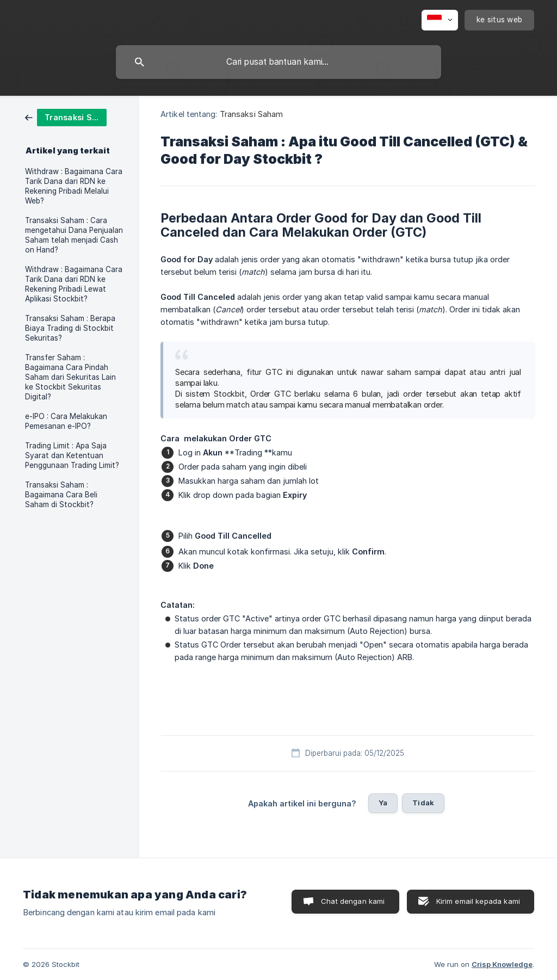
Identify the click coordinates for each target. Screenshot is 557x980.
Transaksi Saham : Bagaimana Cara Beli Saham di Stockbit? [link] (61, 495)
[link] (66, 117)
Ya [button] (383, 803)
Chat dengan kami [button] (353, 901)
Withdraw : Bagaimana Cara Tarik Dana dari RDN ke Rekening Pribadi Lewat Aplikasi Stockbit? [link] (74, 284)
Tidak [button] (423, 803)
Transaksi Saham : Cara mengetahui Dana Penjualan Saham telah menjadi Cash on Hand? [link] (74, 235)
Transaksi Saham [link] (252, 114)
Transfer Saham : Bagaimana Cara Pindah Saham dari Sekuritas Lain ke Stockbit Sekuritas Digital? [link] (70, 377)
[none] (440, 20)
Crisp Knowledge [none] (502, 964)
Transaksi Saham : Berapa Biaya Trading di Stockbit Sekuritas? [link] (70, 328)
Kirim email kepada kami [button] (478, 901)
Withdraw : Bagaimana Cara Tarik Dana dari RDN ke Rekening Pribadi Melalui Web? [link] (74, 186)
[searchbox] (278, 62)
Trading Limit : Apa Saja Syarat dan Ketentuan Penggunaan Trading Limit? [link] (72, 455)
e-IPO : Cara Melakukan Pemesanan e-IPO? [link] (66, 421)
